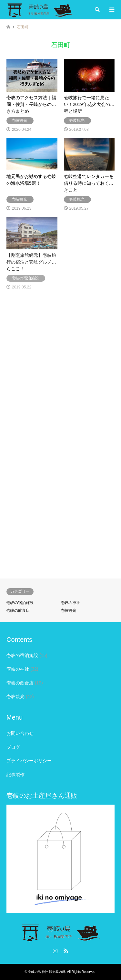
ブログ (13, 747)
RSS (66, 951)
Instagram (55, 951)
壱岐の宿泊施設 (20, 603)
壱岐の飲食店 (18, 610)
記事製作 (15, 775)
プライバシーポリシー (29, 761)
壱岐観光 (68, 610)
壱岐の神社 (70, 603)
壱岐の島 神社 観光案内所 (47, 972)
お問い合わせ (20, 733)
